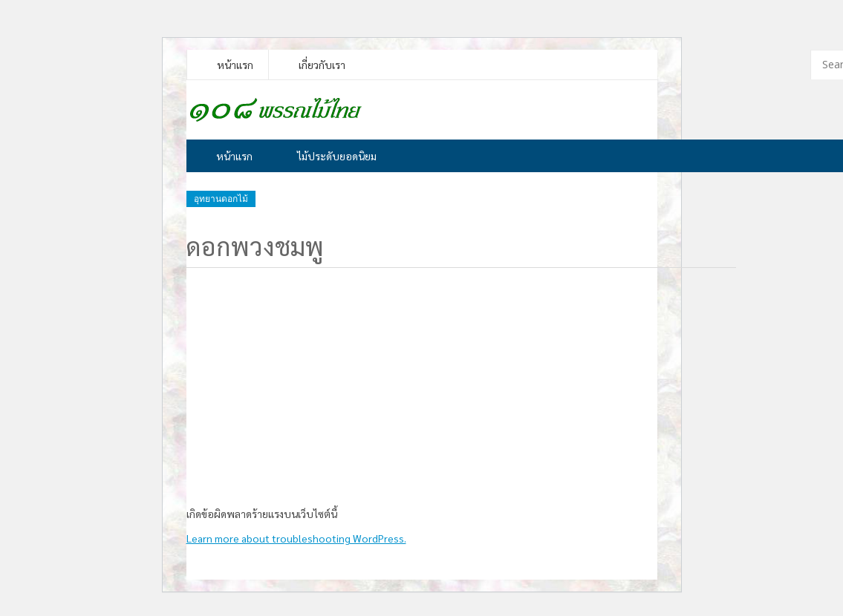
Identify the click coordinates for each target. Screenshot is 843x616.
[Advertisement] (417, 384)
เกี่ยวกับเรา (322, 65)
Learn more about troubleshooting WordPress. (296, 538)
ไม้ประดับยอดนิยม (337, 156)
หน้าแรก (235, 65)
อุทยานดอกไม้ (221, 199)
